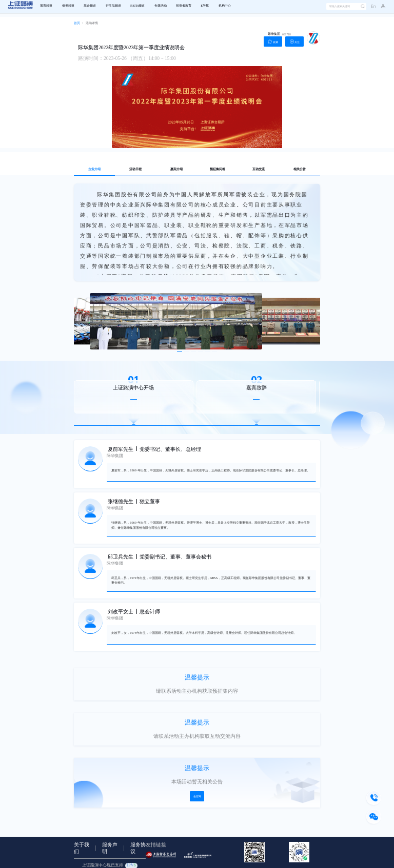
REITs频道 (137, 6)
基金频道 (90, 6)
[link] (77, 24)
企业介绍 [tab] (94, 169)
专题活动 (161, 6)
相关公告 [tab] (300, 169)
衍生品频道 (113, 6)
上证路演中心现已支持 (110, 865)
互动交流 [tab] (259, 169)
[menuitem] (46, 6)
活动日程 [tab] (135, 169)
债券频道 (68, 6)
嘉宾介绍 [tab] (176, 169)
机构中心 (225, 6)
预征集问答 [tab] (218, 169)
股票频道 (46, 6)
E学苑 (205, 6)
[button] (381, 7)
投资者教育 (184, 6)
